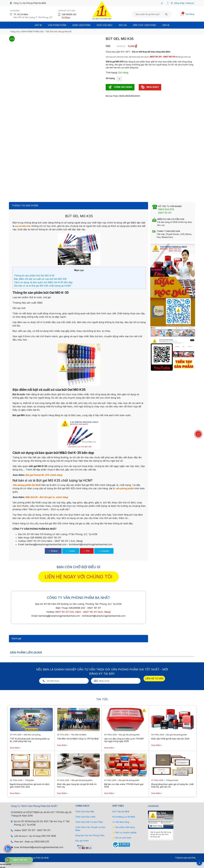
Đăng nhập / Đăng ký (184, 3)
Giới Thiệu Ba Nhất (121, 811)
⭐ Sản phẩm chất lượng (123, 827)
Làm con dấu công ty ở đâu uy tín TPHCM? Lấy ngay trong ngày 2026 (124, 740)
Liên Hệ (166, 25)
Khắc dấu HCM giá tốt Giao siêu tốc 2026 (170, 739)
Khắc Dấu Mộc (105, 25)
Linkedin (104, 551)
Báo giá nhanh (82, 841)
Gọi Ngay (66, 17)
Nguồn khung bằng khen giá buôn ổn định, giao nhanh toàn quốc (30, 785)
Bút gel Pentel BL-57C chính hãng (44, 475)
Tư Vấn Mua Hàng (121, 822)
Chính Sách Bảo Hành (85, 817)
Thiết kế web (181, 858)
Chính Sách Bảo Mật (85, 811)
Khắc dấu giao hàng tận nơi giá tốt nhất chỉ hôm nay (77, 785)
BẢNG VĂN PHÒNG (82, 25)
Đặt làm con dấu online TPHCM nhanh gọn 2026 (124, 785)
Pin (87, 551)
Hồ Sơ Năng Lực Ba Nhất (124, 817)
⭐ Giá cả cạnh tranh (122, 838)
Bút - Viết (45, 31)
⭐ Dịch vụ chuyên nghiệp (124, 832)
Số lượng (110, 78)
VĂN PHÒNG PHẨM (30, 31)
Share (53, 551)
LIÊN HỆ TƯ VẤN (154, 679)
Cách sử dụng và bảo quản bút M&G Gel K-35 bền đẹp (43, 282)
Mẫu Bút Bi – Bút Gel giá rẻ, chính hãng (47, 497)
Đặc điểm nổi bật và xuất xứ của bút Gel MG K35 (40, 279)
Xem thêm (15, 748)
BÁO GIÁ (123, 25)
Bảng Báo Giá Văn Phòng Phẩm (90, 835)
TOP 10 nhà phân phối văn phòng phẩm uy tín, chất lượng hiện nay (30, 740)
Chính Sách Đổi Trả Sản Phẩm (89, 822)
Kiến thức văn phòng (144, 25)
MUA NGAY (150, 87)
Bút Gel (54, 31)
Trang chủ (15, 31)
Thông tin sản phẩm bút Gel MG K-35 (34, 276)
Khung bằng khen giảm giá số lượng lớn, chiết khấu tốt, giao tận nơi (172, 785)
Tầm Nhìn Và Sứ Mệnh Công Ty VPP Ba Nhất (78, 739)
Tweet (71, 551)
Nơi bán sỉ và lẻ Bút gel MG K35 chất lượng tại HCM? (43, 286)
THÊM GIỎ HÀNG (120, 87)
